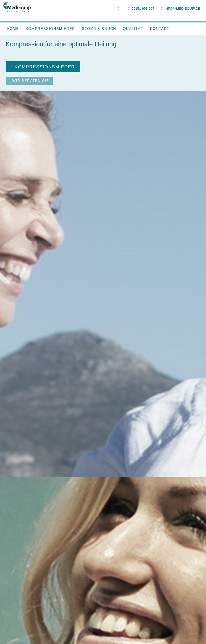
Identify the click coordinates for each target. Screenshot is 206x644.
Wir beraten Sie (29, 81)
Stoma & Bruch (99, 29)
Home (13, 29)
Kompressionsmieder (50, 29)
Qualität (133, 29)
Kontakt (160, 29)
